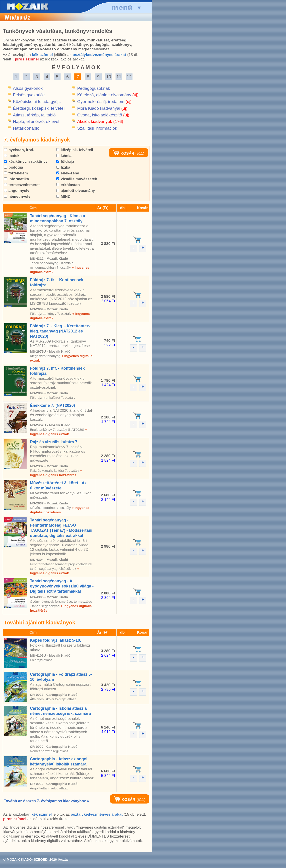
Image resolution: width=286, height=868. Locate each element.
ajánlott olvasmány (76, 191)
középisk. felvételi (75, 150)
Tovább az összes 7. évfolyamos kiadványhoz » (46, 801)
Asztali (64, 859)
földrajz (65, 162)
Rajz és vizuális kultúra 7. (54, 442)
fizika (63, 167)
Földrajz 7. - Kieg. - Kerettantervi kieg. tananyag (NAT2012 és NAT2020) (61, 331)
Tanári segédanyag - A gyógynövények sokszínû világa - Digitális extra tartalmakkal (62, 586)
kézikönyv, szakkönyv (26, 162)
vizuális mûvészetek (77, 179)
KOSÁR (123, 153)
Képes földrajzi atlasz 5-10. (56, 640)
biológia (14, 167)
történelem (16, 173)
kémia (64, 156)
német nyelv (17, 196)
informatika (16, 179)
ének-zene (68, 173)
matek (12, 156)
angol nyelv (17, 191)
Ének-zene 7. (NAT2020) (53, 405)
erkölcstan (68, 185)
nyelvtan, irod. (19, 150)
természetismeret (22, 185)
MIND (63, 196)
